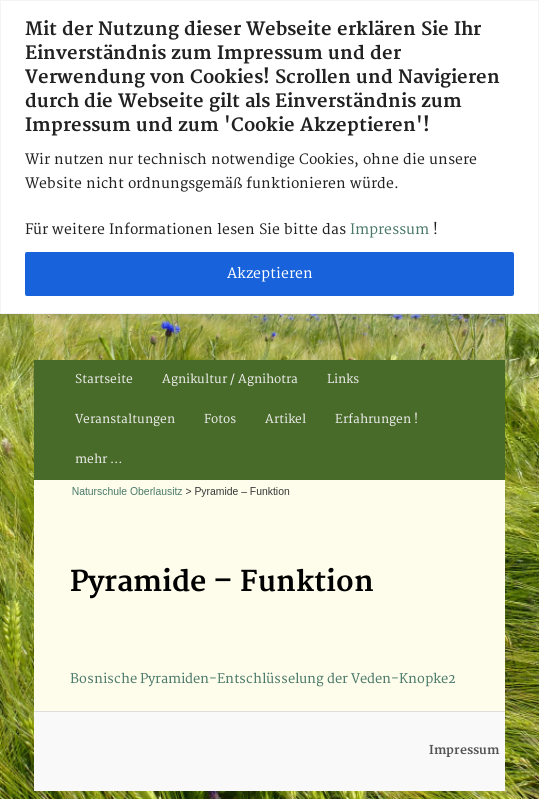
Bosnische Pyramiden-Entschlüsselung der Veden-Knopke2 (263, 679)
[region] (269, 157)
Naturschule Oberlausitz (127, 491)
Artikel (285, 419)
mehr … (98, 459)
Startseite (104, 379)
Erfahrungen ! (376, 419)
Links (343, 379)
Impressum (391, 229)
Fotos (220, 419)
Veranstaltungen (125, 419)
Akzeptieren (270, 273)
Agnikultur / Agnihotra (230, 379)
